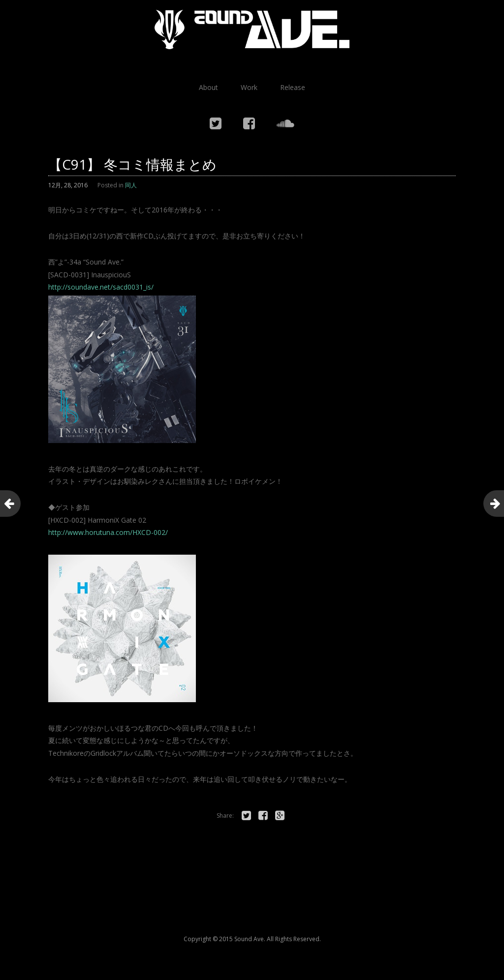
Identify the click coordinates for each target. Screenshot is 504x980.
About (208, 87)
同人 (131, 185)
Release (293, 87)
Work (249, 87)
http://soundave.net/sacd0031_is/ (101, 287)
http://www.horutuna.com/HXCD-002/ (108, 532)
